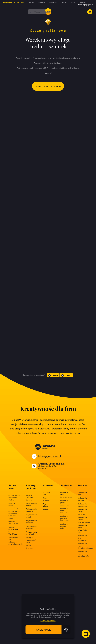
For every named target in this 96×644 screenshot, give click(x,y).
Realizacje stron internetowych (65, 495)
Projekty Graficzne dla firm (30, 498)
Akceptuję (43, 630)
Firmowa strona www (13, 523)
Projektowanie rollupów (31, 527)
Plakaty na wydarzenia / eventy (31, 540)
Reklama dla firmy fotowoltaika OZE (82, 529)
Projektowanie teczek (31, 516)
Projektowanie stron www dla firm (13, 498)
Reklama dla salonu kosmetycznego (82, 520)
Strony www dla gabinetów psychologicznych (13, 541)
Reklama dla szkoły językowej (82, 512)
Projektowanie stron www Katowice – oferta (13, 515)
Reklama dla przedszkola (82, 505)
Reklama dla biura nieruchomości (82, 554)
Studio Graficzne (30, 547)
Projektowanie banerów (31, 522)
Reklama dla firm (82, 494)
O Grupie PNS (46, 494)
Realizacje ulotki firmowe (64, 511)
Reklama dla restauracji (82, 499)
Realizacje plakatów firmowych (64, 519)
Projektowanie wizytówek (31, 533)
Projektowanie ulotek (31, 504)
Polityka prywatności (48, 621)
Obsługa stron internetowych (13, 506)
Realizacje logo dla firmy (64, 526)
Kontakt (83, 2)
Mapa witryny (46, 505)
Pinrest (73, 2)
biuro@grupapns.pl (86, 5)
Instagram (53, 2)
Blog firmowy (46, 499)
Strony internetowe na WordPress (13, 531)
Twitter (64, 2)
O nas (31, 2)
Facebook (42, 2)
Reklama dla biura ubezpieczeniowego (82, 546)
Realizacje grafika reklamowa (65, 503)
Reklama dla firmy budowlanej (82, 538)
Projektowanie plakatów (31, 510)
